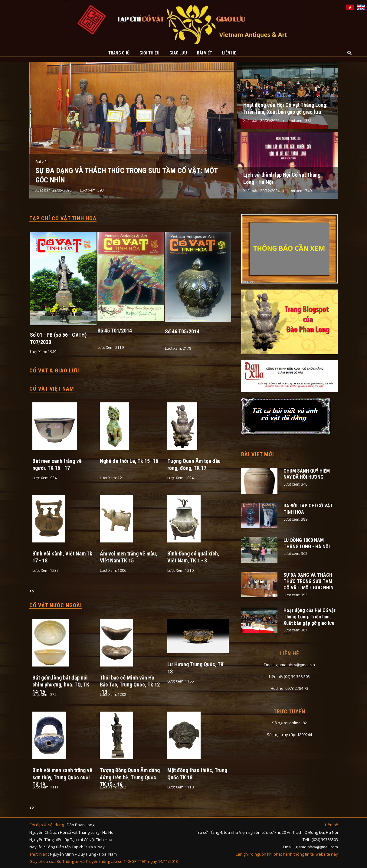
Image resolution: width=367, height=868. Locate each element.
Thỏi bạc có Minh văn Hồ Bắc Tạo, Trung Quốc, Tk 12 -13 (130, 685)
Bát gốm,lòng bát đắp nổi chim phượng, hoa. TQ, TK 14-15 (61, 685)
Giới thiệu (149, 53)
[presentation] (31, 591)
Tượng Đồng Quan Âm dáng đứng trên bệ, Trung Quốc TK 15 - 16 (130, 777)
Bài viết (205, 53)
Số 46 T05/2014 (182, 331)
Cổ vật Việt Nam (52, 389)
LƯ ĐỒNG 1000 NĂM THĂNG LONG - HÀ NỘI (307, 543)
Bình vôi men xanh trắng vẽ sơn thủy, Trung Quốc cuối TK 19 (62, 777)
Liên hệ (229, 53)
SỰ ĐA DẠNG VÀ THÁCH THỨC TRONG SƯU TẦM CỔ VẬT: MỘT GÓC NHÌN (308, 581)
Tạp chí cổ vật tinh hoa (63, 218)
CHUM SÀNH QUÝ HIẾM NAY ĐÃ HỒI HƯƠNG (307, 474)
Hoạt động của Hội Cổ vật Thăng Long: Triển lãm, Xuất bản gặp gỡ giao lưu (310, 617)
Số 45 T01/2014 (115, 331)
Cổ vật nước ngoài (56, 605)
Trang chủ (119, 53)
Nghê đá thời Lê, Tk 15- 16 (129, 461)
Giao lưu (178, 53)
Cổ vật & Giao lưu (54, 370)
